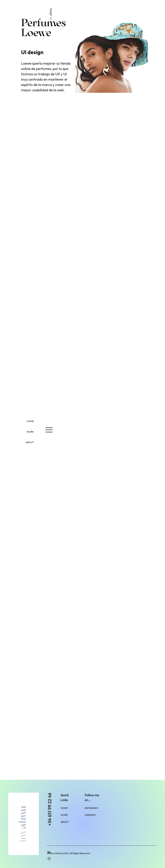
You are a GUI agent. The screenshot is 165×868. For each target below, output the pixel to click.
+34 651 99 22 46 (50, 809)
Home (64, 808)
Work (64, 815)
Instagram (91, 808)
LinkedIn (90, 815)
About (65, 822)
